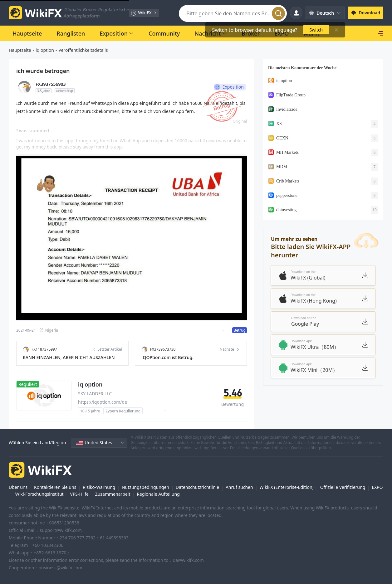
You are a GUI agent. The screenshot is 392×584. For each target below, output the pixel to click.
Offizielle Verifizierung (343, 487)
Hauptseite (20, 50)
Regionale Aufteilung (158, 494)
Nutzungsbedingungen (145, 487)
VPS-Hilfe (79, 494)
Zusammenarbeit (113, 494)
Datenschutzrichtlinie (197, 487)
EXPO (377, 487)
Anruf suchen (239, 487)
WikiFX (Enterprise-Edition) (287, 487)
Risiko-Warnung (99, 487)
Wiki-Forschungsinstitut (39, 494)
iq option (45, 50)
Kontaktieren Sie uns (55, 487)
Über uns (18, 487)
